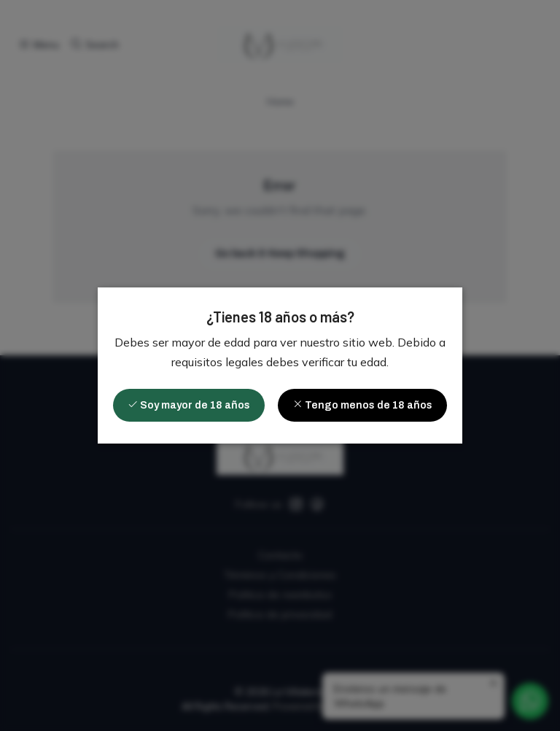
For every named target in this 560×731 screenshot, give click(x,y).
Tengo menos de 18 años (362, 405)
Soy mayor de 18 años (189, 405)
